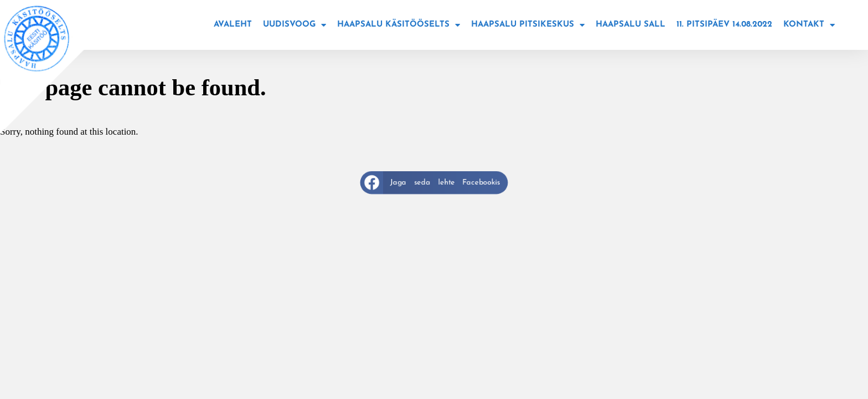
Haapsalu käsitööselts (399, 25)
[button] (434, 183)
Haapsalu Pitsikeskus (528, 25)
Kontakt (809, 25)
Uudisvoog (294, 25)
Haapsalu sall (631, 25)
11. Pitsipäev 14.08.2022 (724, 25)
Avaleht (233, 25)
